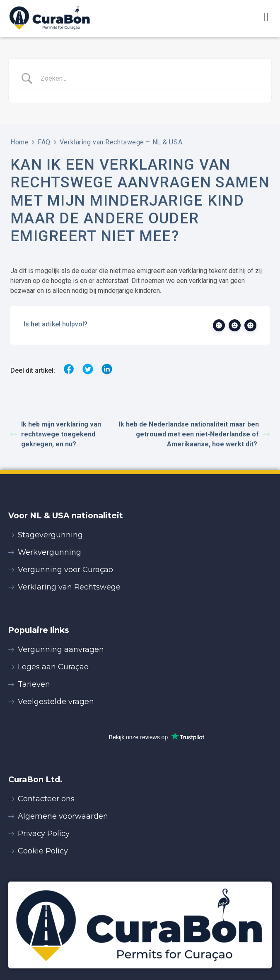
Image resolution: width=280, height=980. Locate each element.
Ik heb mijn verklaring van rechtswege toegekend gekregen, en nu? (56, 434)
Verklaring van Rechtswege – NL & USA (121, 142)
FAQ (44, 142)
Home (19, 142)
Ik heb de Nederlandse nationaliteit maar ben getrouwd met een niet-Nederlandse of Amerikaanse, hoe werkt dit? (194, 434)
